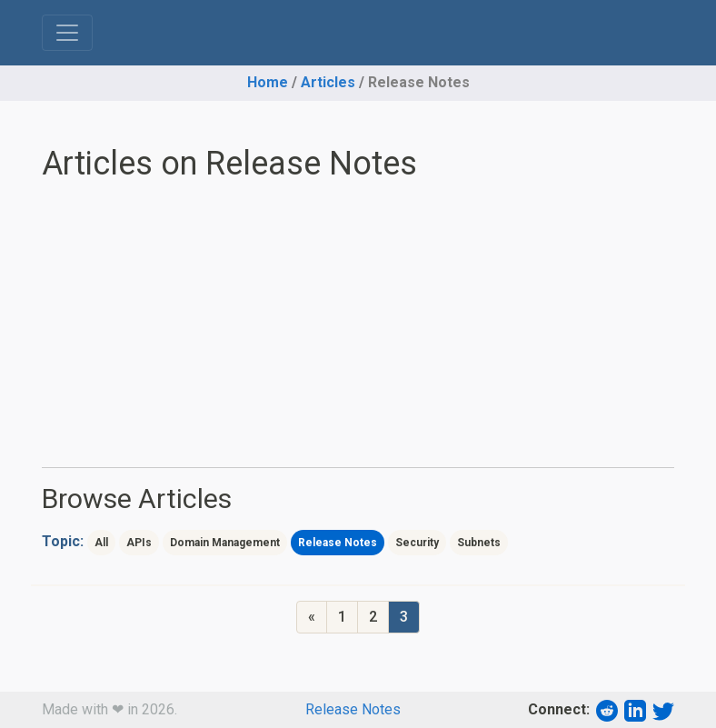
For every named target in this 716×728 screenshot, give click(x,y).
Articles (328, 82)
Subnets (479, 543)
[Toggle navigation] (67, 33)
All (101, 543)
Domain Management (225, 543)
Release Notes (338, 543)
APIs (139, 543)
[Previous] (312, 617)
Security (417, 543)
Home (268, 82)
